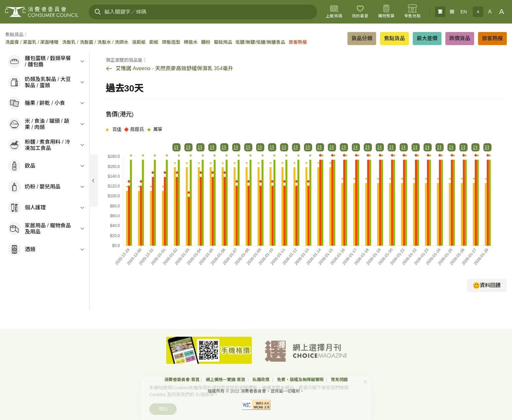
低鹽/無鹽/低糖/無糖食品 (260, 42)
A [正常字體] (490, 12)
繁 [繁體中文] (440, 12)
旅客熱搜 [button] (492, 38)
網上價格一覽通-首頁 (226, 380)
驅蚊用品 (223, 42)
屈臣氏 (134, 129)
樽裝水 (191, 42)
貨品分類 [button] (362, 38)
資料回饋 (487, 285)
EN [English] (464, 12)
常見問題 (339, 380)
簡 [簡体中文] (452, 12)
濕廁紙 (139, 42)
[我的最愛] (360, 12)
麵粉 (206, 42)
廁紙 (154, 42)
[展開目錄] (93, 181)
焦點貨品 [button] (394, 38)
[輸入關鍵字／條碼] (203, 12)
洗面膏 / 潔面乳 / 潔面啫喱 (32, 42)
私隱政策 (262, 380)
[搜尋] (98, 12)
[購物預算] (386, 12)
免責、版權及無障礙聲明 (301, 380)
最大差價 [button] (427, 38)
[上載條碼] (334, 12)
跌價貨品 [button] (460, 38)
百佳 (114, 129)
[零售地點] (412, 12)
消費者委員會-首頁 (182, 380)
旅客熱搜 (298, 42)
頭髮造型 (171, 42)
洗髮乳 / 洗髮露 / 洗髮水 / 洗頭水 (95, 42)
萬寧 (154, 129)
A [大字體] (502, 12)
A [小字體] (478, 12)
